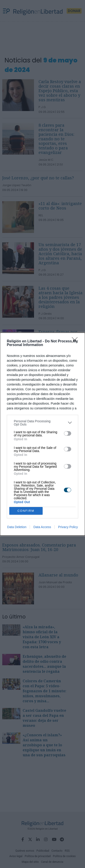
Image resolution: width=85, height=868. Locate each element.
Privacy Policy (68, 527)
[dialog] (42, 434)
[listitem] (42, 423)
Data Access (42, 527)
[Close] (76, 341)
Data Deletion (17, 527)
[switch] (68, 433)
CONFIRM (26, 511)
